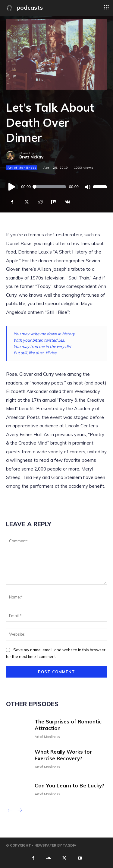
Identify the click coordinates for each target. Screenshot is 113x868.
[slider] (50, 187)
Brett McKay (31, 157)
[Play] (12, 187)
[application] (56, 187)
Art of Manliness (22, 168)
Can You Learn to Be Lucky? (69, 785)
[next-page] (19, 811)
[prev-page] (10, 811)
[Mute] (88, 187)
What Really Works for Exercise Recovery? (63, 755)
